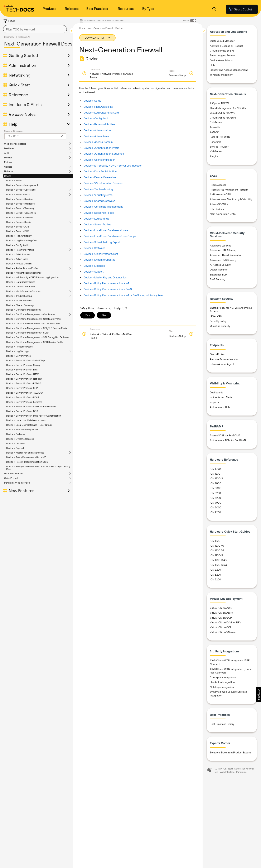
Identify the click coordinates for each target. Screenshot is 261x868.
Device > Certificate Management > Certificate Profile (33, 319)
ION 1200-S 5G (218, 565)
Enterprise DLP (218, 275)
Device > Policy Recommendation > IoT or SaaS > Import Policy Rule (123, 295)
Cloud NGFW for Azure (223, 118)
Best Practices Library (222, 724)
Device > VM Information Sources (23, 291)
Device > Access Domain (19, 264)
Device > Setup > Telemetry (20, 208)
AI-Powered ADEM (221, 195)
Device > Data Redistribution (21, 282)
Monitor (8, 158)
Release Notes (22, 114)
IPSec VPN (216, 316)
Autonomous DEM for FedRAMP (228, 440)
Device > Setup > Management (22, 185)
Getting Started (23, 56)
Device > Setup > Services (20, 199)
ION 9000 (216, 508)
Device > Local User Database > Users (106, 230)
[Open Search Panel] (214, 9)
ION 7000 (216, 503)
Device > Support (93, 272)
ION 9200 (215, 512)
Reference (18, 95)
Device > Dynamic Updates (99, 260)
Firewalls (215, 128)
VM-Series (216, 152)
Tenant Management (222, 75)
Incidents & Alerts (25, 105)
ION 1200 (215, 474)
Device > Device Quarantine (21, 287)
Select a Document (14, 131)
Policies (8, 162)
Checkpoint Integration (223, 677)
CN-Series (216, 123)
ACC (7, 153)
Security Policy (218, 321)
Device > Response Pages (99, 213)
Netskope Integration (222, 687)
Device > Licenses (94, 266)
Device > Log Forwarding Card (22, 240)
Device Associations (221, 60)
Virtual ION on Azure (221, 613)
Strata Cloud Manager (222, 41)
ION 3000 (216, 488)
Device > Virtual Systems (19, 301)
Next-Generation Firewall (100, 28)
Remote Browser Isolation (224, 359)
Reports (214, 402)
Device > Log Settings (96, 219)
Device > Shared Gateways (20, 305)
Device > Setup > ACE (18, 227)
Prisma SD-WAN (219, 204)
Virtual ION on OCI (220, 627)
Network (9, 171)
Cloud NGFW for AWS (223, 113)
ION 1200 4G (217, 546)
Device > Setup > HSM (18, 195)
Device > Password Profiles (20, 250)
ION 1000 (215, 469)
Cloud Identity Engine (222, 51)
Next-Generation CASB (223, 214)
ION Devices (217, 209)
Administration (22, 65)
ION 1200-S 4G (218, 560)
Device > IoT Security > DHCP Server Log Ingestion (32, 277)
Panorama (216, 142)
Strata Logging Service (223, 56)
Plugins (214, 156)
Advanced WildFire (221, 246)
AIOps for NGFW (219, 103)
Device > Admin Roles (17, 259)
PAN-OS (215, 132)
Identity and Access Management (229, 70)
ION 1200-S (216, 479)
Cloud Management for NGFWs (228, 108)
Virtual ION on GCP (221, 618)
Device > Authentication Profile (22, 268)
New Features (21, 343)
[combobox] (35, 29)
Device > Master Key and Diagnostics (105, 277)
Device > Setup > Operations (21, 190)
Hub (212, 65)
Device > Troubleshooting (19, 296)
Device (8, 176)
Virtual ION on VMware (223, 632)
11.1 (215, 769)
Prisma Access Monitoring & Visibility (231, 199)
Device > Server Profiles (97, 224)
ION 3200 (215, 493)
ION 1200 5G (217, 551)
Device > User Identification (99, 160)
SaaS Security (217, 279)
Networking (20, 75)
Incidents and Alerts (221, 397)
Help (13, 124)
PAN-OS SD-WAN (220, 137)
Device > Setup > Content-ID (21, 213)
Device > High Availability (19, 236)
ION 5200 (215, 498)
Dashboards (217, 393)
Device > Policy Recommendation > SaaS (108, 289)
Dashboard (10, 148)
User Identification (13, 326)
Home (82, 28)
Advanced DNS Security (223, 260)
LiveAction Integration (222, 682)
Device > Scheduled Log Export (102, 242)
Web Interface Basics (15, 144)
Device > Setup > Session (19, 222)
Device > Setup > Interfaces (20, 204)
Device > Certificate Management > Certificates (31, 314)
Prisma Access (218, 185)
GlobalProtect (11, 330)
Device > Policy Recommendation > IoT (106, 283)
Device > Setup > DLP (18, 231)
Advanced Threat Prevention (226, 255)
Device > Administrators (18, 254)
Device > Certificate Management (23, 310)
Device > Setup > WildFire (19, 217)
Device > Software (94, 248)
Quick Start (19, 85)
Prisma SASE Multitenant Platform (229, 190)
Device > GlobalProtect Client (101, 254)
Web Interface (227, 772)
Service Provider (219, 147)
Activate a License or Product (226, 46)
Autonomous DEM (220, 407)
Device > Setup (14, 181)
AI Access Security (220, 265)
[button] (258, 694)
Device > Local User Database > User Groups (110, 236)
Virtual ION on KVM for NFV (226, 623)
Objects (8, 167)
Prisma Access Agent (222, 364)
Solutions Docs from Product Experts (231, 753)
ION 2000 (216, 483)
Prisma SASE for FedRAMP (225, 436)
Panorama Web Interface (17, 335)
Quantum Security (220, 326)
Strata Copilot (240, 9)
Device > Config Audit (17, 245)
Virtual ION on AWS (221, 608)
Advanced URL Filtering (223, 250)
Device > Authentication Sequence (24, 273)
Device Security (219, 270)
